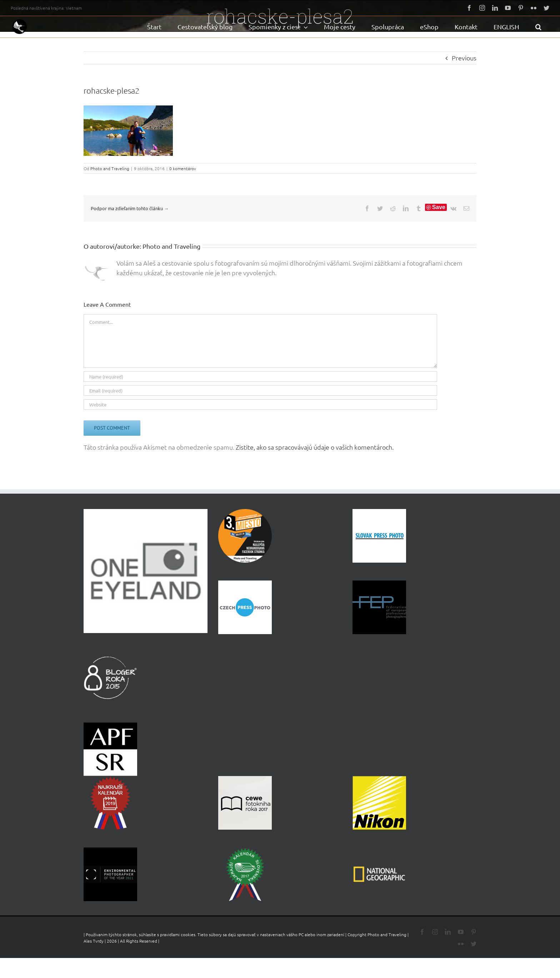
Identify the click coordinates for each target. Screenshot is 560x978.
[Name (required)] (260, 377)
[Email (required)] (260, 391)
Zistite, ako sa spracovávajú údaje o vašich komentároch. (315, 447)
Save (439, 207)
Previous (464, 58)
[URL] (260, 404)
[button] (538, 27)
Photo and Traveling (110, 168)
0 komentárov (183, 168)
